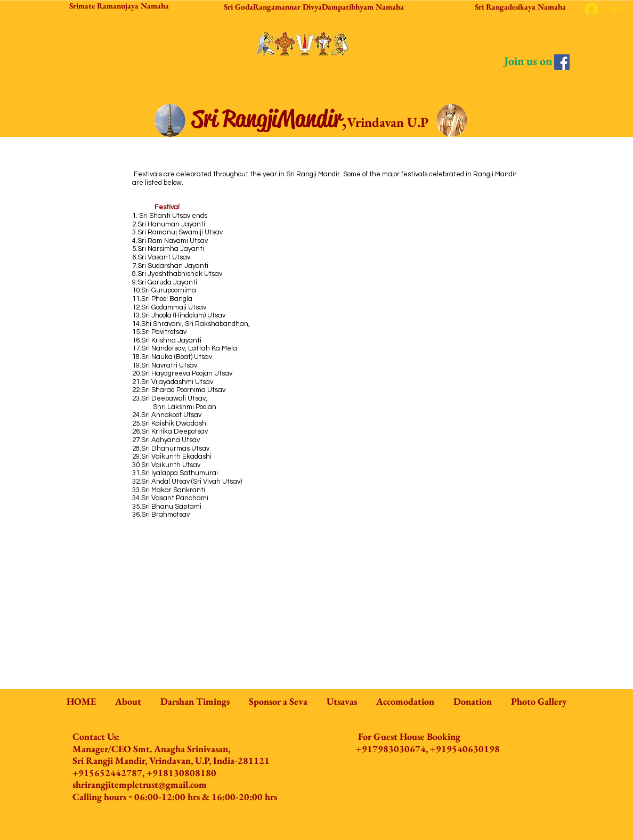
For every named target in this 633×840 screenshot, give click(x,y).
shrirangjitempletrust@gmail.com (140, 784)
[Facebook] (562, 62)
